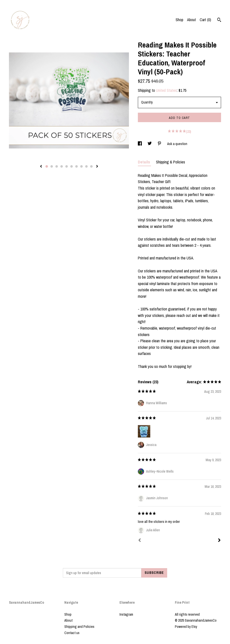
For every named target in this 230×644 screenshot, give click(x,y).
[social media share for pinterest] (160, 144)
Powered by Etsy (186, 627)
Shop (179, 20)
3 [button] (57, 166)
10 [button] (91, 166)
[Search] (219, 20)
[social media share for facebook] (140, 144)
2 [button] (52, 166)
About (192, 20)
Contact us (72, 633)
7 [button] (77, 166)
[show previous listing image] (41, 167)
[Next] (219, 541)
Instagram (126, 614)
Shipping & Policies (171, 162)
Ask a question (177, 144)
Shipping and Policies (79, 627)
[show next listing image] (97, 167)
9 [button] (86, 166)
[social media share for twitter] (150, 144)
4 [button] (62, 166)
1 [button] (47, 166)
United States (166, 90)
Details (144, 162)
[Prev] (140, 541)
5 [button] (67, 166)
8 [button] (81, 166)
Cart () (205, 20)
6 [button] (72, 166)
